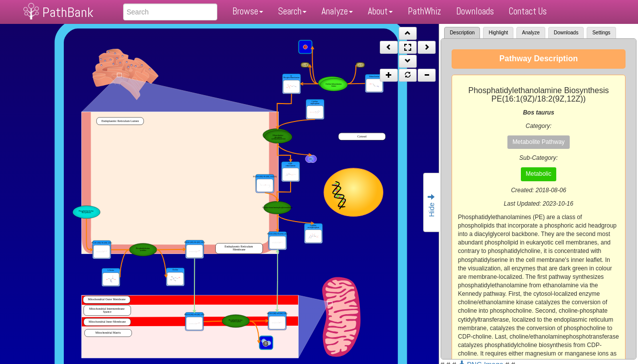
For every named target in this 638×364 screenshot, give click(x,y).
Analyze (337, 11)
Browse (248, 11)
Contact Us (528, 11)
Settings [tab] (601, 33)
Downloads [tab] (566, 33)
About (380, 11)
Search (292, 11)
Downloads (475, 11)
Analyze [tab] (531, 33)
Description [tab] (462, 33)
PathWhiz (424, 11)
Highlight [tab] (498, 33)
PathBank (68, 12)
